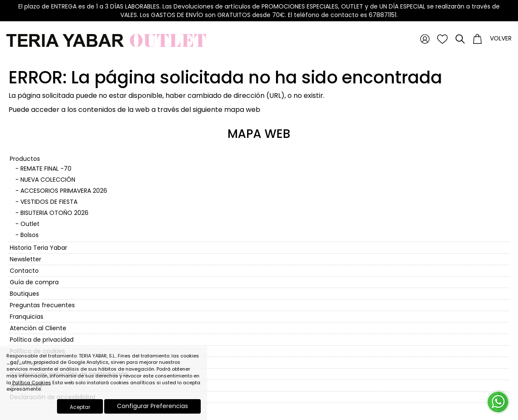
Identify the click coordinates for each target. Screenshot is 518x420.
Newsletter (26, 259)
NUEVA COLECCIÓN (48, 180)
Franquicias (27, 317)
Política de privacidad (42, 340)
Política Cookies (32, 383)
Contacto (24, 271)
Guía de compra (34, 282)
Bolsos (30, 235)
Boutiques (24, 294)
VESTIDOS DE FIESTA (49, 202)
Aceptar (80, 407)
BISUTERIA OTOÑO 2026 (54, 213)
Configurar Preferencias (152, 406)
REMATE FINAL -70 (46, 169)
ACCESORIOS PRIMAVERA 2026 (64, 191)
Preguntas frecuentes (42, 305)
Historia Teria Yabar (38, 248)
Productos (25, 159)
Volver (501, 38)
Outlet (30, 224)
